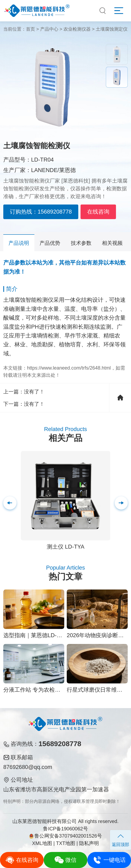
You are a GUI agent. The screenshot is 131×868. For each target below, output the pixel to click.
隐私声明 (89, 843)
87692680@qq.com (28, 767)
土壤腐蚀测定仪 (112, 29)
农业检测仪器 (77, 29)
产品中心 (49, 29)
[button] (121, 503)
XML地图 (42, 843)
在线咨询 (98, 212)
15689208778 (60, 744)
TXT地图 (66, 843)
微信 (66, 860)
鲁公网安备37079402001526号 (66, 836)
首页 (30, 29)
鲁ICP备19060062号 (65, 829)
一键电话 (109, 860)
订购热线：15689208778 (41, 212)
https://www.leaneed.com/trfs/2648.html (69, 368)
